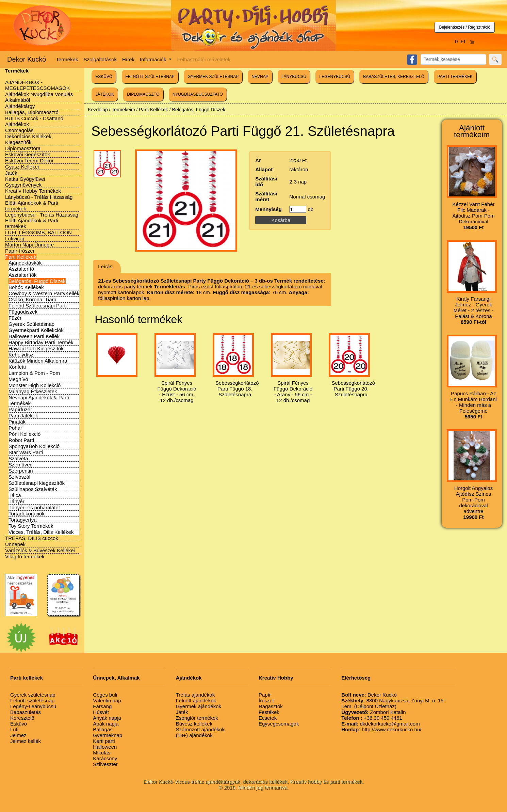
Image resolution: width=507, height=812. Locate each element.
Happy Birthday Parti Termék (41, 342)
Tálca (15, 495)
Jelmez (18, 735)
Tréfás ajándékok (195, 695)
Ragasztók (271, 706)
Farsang (102, 706)
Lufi (14, 729)
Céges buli (105, 695)
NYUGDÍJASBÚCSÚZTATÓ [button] (198, 94)
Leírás (105, 266)
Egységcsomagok (279, 724)
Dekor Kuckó (27, 59)
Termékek (67, 59)
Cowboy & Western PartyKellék (44, 293)
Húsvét (101, 712)
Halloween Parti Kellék (34, 336)
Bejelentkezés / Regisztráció (465, 27)
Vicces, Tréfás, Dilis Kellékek (41, 532)
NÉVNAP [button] (260, 77)
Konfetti (17, 367)
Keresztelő (22, 718)
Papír (265, 695)
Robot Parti (21, 440)
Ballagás (103, 729)
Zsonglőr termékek (197, 718)
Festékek (269, 712)
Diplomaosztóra (23, 148)
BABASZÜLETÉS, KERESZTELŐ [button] (394, 77)
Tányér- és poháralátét (34, 507)
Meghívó (18, 379)
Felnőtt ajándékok (196, 700)
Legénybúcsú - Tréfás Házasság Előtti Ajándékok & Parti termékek (42, 220)
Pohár (15, 428)
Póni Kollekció (24, 434)
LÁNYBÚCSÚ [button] (294, 77)
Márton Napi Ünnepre (29, 245)
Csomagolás (19, 130)
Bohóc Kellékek (26, 287)
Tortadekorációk (27, 514)
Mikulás (102, 753)
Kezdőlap (98, 110)
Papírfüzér (20, 409)
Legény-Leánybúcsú (33, 706)
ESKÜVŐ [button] (104, 77)
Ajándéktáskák (25, 263)
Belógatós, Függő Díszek (37, 281)
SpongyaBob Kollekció (34, 446)
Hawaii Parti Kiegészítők (36, 348)
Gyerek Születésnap (31, 324)
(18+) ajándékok (194, 735)
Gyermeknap (108, 735)
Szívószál (19, 477)
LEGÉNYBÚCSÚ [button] (335, 77)
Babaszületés (26, 712)
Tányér (17, 501)
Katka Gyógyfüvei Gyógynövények (25, 182)
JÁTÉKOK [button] (105, 94)
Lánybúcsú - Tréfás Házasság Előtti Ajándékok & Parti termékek (39, 203)
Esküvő (19, 724)
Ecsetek (268, 718)
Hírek (128, 59)
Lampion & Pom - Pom (34, 373)
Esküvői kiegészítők (28, 154)
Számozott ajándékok (200, 729)
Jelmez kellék (26, 741)
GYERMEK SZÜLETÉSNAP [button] (213, 77)
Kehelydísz (21, 355)
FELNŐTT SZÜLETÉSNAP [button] (150, 77)
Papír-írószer (20, 251)
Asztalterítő (21, 269)
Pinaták (17, 422)
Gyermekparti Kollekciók (36, 330)
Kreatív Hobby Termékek (33, 191)
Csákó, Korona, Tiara (32, 299)
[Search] (453, 59)
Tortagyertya (23, 520)
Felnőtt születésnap (32, 700)
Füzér (15, 318)
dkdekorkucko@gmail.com (380, 724)
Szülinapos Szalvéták (33, 489)
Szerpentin (21, 471)
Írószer (266, 700)
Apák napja (106, 724)
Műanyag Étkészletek (33, 391)
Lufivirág (15, 238)
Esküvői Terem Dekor (29, 161)
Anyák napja (107, 718)
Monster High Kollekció (35, 385)
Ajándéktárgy (20, 106)
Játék (11, 173)
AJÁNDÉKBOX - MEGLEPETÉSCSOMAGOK (37, 85)
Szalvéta (18, 458)
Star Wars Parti (26, 452)
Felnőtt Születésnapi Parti (38, 306)
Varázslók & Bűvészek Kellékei (40, 550)
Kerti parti (104, 741)
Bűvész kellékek (194, 724)
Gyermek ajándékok (199, 706)
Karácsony (105, 758)
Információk (154, 59)
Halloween (105, 747)
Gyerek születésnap (33, 695)
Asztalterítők (23, 275)
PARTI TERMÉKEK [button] (455, 77)
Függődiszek (23, 312)
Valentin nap (107, 700)
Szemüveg (21, 465)
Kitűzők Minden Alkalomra (38, 361)
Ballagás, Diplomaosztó (32, 112)
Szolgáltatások (100, 59)
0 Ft (465, 41)
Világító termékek (25, 556)
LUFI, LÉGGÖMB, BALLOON (38, 232)
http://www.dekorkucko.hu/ (381, 729)
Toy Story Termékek (31, 526)
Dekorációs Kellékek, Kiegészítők (29, 139)
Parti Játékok (23, 416)
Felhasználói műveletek (204, 59)
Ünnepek (15, 544)
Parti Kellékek (21, 257)
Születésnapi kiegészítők (37, 483)
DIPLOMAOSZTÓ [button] (143, 94)
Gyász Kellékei (22, 167)
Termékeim (123, 110)
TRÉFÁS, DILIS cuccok (32, 538)
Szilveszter (105, 764)
